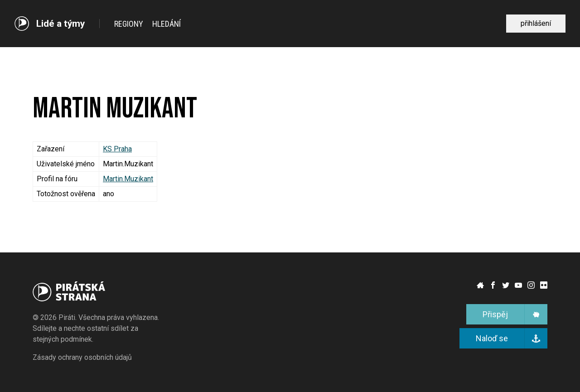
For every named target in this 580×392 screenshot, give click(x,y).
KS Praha (117, 149)
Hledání (167, 24)
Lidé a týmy (60, 24)
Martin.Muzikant (128, 179)
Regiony (129, 24)
